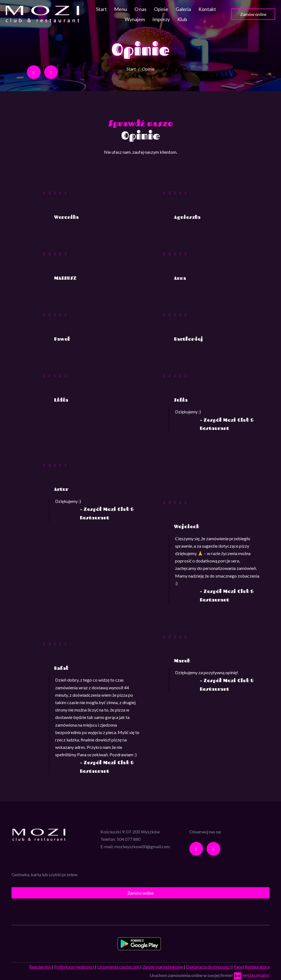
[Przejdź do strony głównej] (43, 14)
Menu (121, 9)
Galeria (183, 9)
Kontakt (207, 9)
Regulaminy (40, 967)
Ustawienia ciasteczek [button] (119, 967)
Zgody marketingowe (163, 967)
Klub (182, 19)
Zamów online (253, 14)
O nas (140, 9)
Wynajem (135, 19)
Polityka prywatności (75, 967)
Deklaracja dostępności (209, 967)
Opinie (161, 9)
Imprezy (161, 19)
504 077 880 (129, 839)
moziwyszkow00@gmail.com (142, 846)
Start (101, 9)
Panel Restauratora (252, 967)
